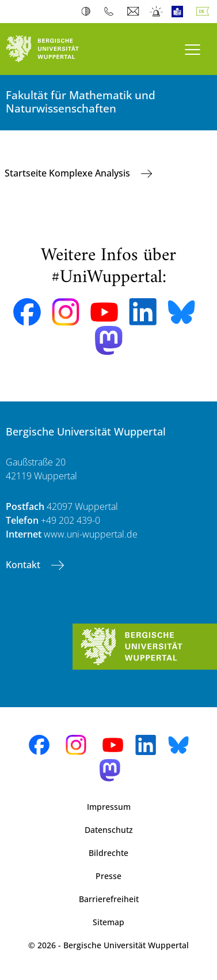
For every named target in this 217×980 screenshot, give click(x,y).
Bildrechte (108, 853)
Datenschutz (109, 830)
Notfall (157, 12)
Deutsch (205, 12)
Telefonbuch (111, 12)
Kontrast (88, 12)
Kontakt (24, 565)
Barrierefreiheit (109, 899)
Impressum (109, 807)
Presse (108, 876)
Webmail (134, 12)
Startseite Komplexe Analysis (68, 173)
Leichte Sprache (180, 12)
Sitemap (108, 922)
